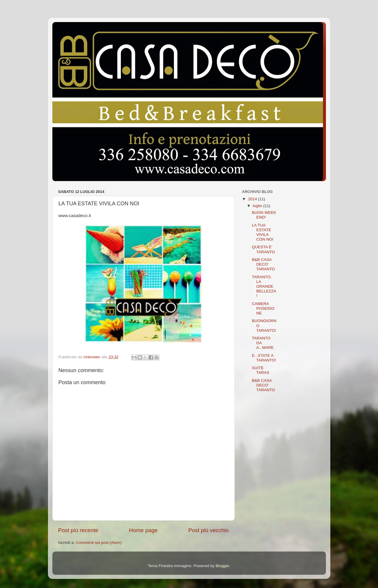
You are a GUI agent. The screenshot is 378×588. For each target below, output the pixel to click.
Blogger (222, 566)
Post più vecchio (209, 530)
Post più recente (78, 530)
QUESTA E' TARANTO (263, 249)
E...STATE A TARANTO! (264, 358)
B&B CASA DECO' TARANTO (263, 264)
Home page (143, 530)
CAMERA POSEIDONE (263, 308)
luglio (258, 206)
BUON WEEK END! (264, 215)
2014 (253, 199)
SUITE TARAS (260, 370)
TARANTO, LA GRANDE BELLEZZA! (264, 286)
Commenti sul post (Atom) (99, 543)
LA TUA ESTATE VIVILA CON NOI (263, 232)
